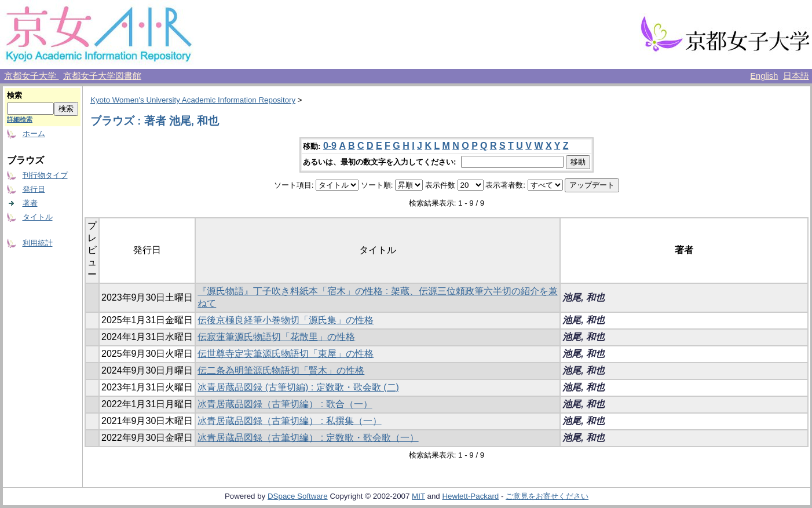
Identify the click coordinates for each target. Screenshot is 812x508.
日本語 (796, 76)
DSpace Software (298, 496)
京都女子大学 (31, 76)
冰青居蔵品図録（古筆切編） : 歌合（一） (285, 404)
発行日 (34, 189)
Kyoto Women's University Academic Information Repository (193, 100)
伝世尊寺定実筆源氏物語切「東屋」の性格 (286, 354)
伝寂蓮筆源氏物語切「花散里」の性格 (276, 337)
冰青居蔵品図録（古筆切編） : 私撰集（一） (289, 421)
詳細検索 (20, 119)
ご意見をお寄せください (547, 496)
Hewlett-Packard (470, 496)
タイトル (38, 217)
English (764, 76)
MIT (418, 496)
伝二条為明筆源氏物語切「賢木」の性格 (281, 370)
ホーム (34, 134)
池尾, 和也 (584, 297)
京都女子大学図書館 (102, 76)
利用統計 (38, 243)
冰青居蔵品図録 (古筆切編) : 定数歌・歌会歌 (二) (298, 387)
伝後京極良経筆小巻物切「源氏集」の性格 (286, 320)
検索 (14, 95)
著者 (30, 203)
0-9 (330, 146)
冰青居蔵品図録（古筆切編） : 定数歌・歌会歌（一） (308, 438)
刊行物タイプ (45, 175)
